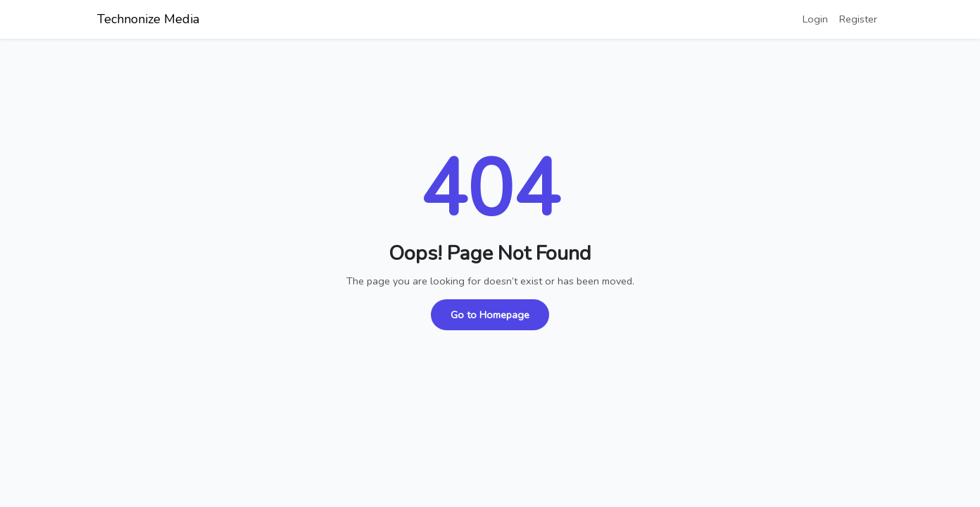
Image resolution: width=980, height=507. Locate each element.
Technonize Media (148, 19)
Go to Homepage (490, 315)
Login (815, 19)
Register (858, 19)
